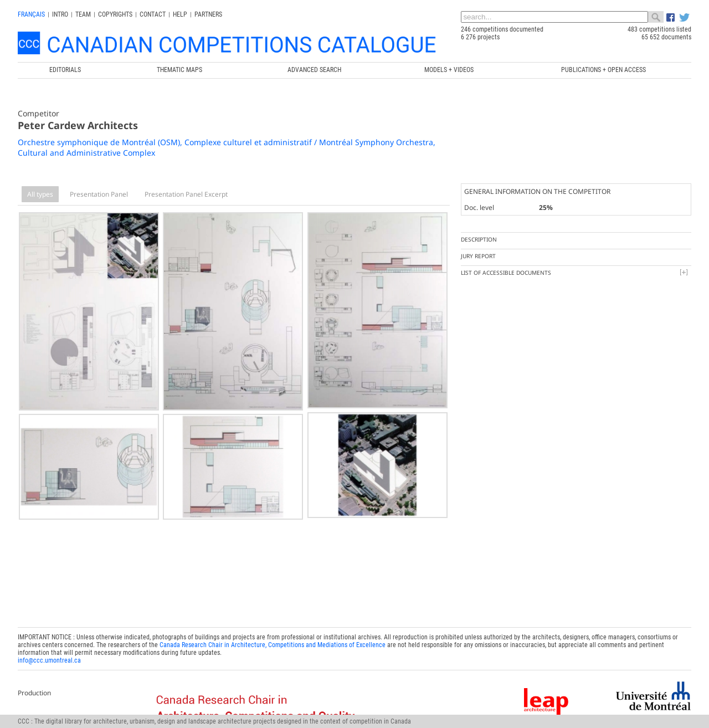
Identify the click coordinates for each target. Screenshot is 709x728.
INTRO (60, 14)
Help (180, 14)
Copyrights (115, 14)
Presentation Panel (99, 194)
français (31, 14)
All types (40, 194)
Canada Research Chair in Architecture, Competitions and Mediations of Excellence (273, 641)
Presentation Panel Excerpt (186, 194)
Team (83, 14)
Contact (153, 14)
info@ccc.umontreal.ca (49, 657)
